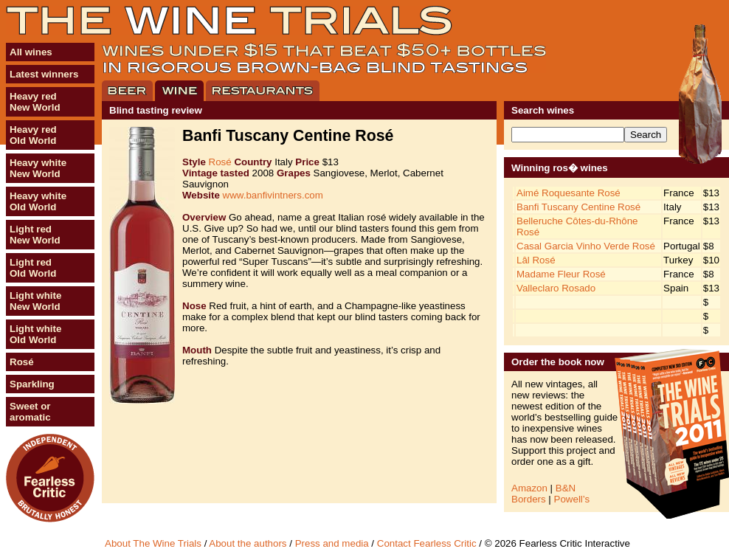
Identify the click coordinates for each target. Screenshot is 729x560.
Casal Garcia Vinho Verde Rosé (586, 246)
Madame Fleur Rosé (561, 274)
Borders (529, 499)
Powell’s (572, 499)
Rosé (220, 162)
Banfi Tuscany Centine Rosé (578, 207)
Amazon (529, 488)
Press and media (332, 543)
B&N (566, 488)
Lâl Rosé (536, 260)
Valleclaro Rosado (556, 288)
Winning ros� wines (560, 168)
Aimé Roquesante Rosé (569, 193)
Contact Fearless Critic (427, 543)
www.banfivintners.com (273, 195)
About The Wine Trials (153, 543)
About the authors (248, 543)
